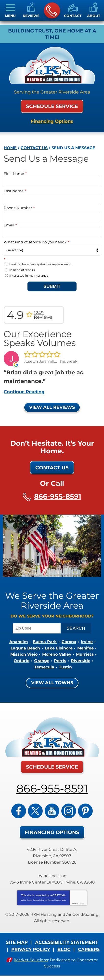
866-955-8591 (52, 11)
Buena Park (45, 642)
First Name (15, 174)
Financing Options (52, 121)
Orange (42, 661)
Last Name (15, 191)
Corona (69, 642)
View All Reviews (52, 407)
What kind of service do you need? (36, 242)
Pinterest (85, 811)
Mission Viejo (24, 654)
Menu (10, 16)
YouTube (52, 811)
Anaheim (19, 642)
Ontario (22, 661)
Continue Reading (24, 392)
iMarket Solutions (31, 960)
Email (10, 225)
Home (10, 148)
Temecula (44, 667)
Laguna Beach (25, 648)
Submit (52, 286)
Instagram (69, 811)
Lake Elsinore (59, 648)
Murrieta (85, 654)
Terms (82, 904)
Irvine (87, 642)
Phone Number (19, 208)
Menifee (85, 648)
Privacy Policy (39, 900)
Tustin (65, 667)
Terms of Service (54, 900)
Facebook (19, 811)
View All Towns (52, 683)
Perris (60, 661)
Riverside (81, 661)
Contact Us (34, 148)
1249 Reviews (43, 315)
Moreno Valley (57, 654)
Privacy (75, 904)
